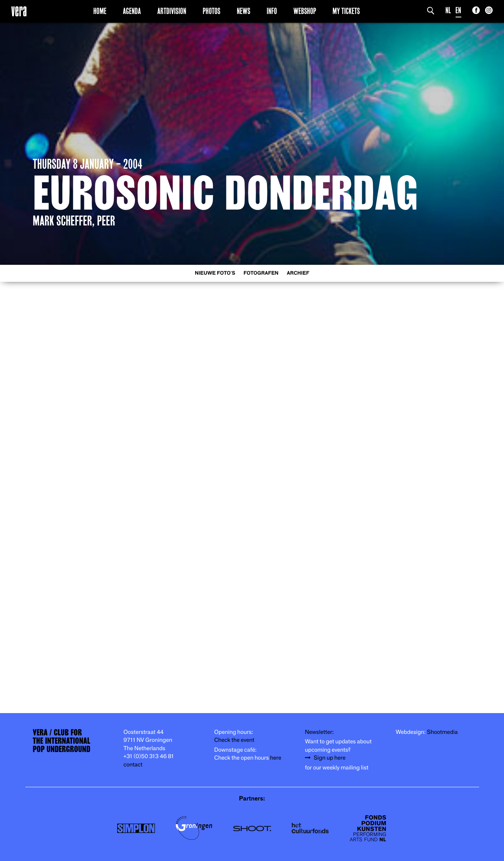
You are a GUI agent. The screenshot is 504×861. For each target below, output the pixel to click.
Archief (298, 273)
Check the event (234, 740)
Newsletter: (319, 732)
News (243, 11)
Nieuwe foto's (215, 273)
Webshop (305, 11)
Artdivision (172, 11)
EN (458, 10)
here (276, 758)
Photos (212, 11)
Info (272, 11)
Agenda (132, 11)
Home (100, 11)
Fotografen (261, 273)
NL (448, 10)
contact (133, 765)
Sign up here (330, 758)
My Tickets (346, 11)
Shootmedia (442, 732)
